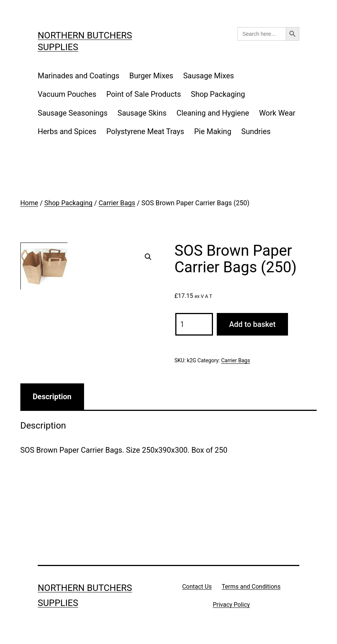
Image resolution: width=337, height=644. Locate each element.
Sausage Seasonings (73, 113)
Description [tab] (52, 397)
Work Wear (277, 113)
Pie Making (213, 131)
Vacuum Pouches (67, 94)
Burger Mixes (151, 76)
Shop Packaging (218, 94)
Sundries (256, 131)
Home (29, 203)
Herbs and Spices (67, 131)
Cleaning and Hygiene (213, 113)
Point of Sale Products (144, 94)
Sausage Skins (142, 113)
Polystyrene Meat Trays (145, 131)
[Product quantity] (194, 324)
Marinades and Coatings (79, 76)
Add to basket (252, 324)
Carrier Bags (117, 203)
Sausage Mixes (209, 76)
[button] (148, 257)
